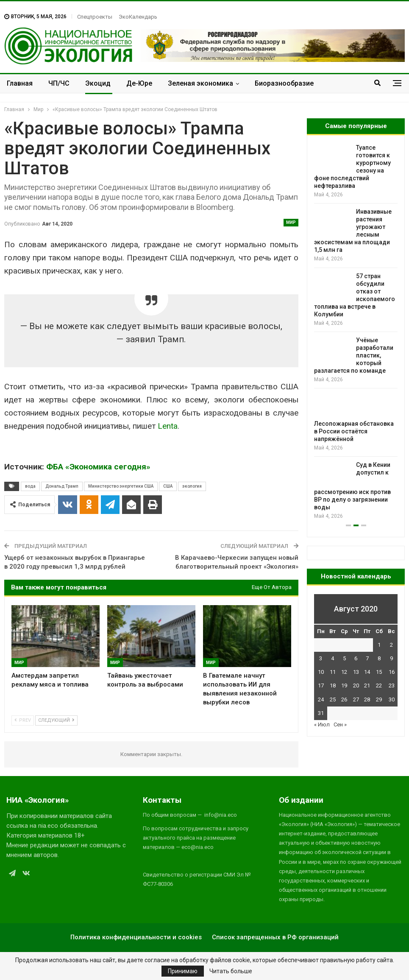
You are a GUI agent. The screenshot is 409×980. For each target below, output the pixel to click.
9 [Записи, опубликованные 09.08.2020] (391, 658)
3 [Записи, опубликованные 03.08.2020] (321, 658)
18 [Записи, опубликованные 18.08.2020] (333, 685)
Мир (291, 222)
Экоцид (98, 83)
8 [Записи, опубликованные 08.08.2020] (379, 658)
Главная (20, 83)
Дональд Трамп (62, 486)
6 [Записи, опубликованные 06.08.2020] (356, 658)
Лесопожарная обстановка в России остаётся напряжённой (354, 431)
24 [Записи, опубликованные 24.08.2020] (321, 699)
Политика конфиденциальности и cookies (136, 937)
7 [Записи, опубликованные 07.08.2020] (367, 658)
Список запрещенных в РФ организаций (275, 937)
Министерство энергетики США (121, 486)
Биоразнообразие (284, 83)
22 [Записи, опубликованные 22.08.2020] (379, 685)
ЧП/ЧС (59, 83)
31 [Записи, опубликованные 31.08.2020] (321, 713)
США (168, 486)
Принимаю (183, 971)
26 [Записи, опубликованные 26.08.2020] (344, 699)
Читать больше (231, 971)
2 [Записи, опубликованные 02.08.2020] (391, 645)
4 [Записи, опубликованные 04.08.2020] (332, 658)
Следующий (56, 720)
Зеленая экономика (200, 83)
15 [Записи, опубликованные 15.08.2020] (379, 672)
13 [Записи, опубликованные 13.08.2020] (356, 672)
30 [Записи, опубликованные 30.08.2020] (392, 699)
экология (192, 486)
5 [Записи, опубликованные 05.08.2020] (344, 658)
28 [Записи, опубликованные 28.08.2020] (367, 699)
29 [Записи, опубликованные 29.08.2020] (379, 699)
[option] (356, 332)
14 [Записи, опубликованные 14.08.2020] (367, 672)
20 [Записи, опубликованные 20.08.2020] (356, 685)
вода (30, 486)
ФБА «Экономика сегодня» (98, 467)
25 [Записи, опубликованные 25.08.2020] (333, 699)
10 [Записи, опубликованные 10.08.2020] (321, 672)
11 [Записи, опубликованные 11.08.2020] (333, 672)
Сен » (340, 725)
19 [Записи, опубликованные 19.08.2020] (344, 685)
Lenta (168, 426)
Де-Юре (139, 83)
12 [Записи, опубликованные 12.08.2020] (344, 672)
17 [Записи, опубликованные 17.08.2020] (321, 685)
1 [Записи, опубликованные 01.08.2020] (379, 645)
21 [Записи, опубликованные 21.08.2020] (367, 685)
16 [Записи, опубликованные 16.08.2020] (392, 672)
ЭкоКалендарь (138, 17)
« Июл (322, 725)
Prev (23, 720)
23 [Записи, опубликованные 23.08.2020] (392, 685)
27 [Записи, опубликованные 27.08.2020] (356, 699)
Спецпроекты (95, 17)
